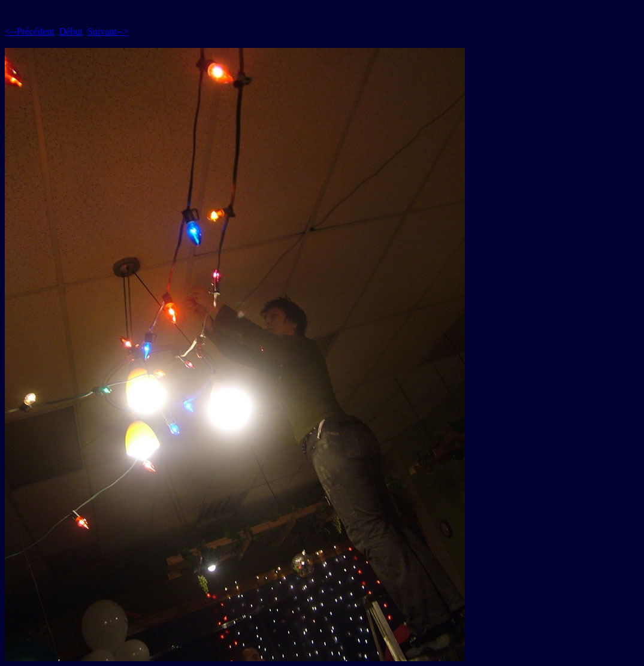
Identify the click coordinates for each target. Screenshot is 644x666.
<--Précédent (30, 31)
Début (71, 31)
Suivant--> (108, 31)
